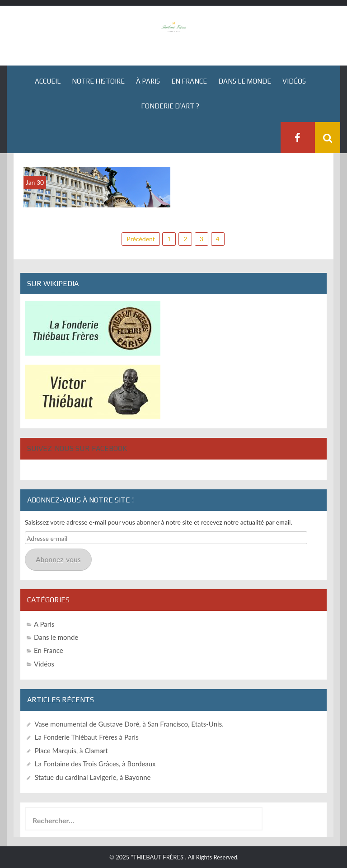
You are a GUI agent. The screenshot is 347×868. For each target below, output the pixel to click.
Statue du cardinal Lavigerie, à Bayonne (93, 777)
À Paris (148, 81)
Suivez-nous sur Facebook (77, 448)
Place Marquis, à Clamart (71, 751)
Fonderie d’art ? (170, 106)
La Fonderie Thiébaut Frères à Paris (87, 737)
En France (189, 81)
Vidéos (294, 81)
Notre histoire (98, 81)
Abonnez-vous (58, 559)
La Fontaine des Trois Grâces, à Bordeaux (95, 764)
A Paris (44, 624)
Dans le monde (245, 81)
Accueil (48, 81)
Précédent (141, 239)
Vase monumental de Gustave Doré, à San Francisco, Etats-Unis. (129, 724)
